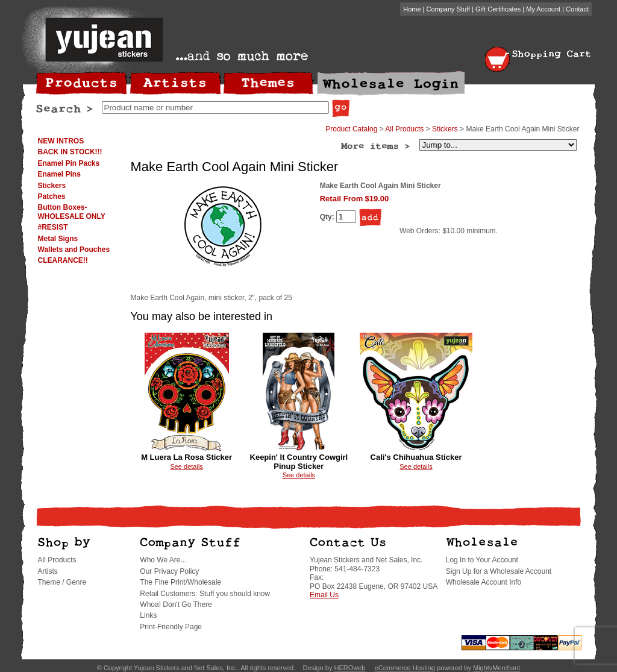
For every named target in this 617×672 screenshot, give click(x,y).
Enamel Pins (59, 174)
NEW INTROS (61, 141)
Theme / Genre (62, 582)
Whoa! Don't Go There (176, 604)
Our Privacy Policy (169, 571)
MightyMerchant (496, 668)
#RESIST (53, 227)
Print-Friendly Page (171, 627)
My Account (543, 9)
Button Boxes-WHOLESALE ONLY (72, 212)
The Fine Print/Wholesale (180, 582)
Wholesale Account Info (484, 582)
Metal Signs (58, 239)
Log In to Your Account (482, 560)
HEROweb (349, 668)
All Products (404, 129)
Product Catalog (351, 129)
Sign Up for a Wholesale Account (499, 571)
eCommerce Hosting (405, 668)
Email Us (324, 595)
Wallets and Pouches (74, 250)
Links (148, 615)
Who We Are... (163, 560)
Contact (577, 9)
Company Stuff (449, 9)
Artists (48, 571)
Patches (52, 196)
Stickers (52, 186)
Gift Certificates (498, 9)
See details (186, 466)
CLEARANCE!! (63, 260)
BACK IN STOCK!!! (70, 152)
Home (412, 9)
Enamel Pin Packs (69, 163)
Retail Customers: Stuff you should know (205, 594)
